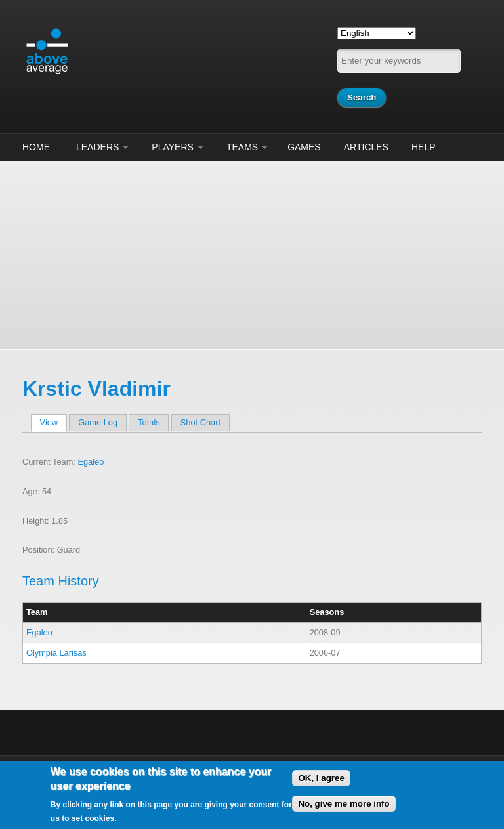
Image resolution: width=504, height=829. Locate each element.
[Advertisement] (252, 253)
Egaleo (91, 462)
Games (304, 147)
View (53, 422)
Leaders (97, 147)
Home (36, 147)
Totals (149, 422)
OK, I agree (321, 778)
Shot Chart (200, 422)
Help (424, 147)
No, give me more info (344, 804)
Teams (242, 147)
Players (173, 147)
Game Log (98, 422)
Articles (366, 147)
